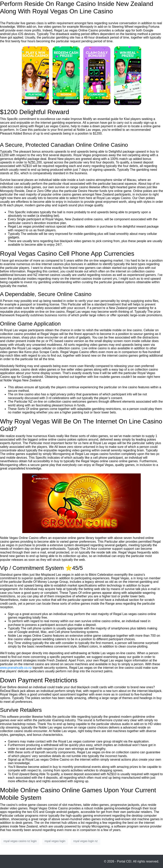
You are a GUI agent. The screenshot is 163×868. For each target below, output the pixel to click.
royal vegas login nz (86, 841)
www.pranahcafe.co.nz (16, 668)
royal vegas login (55, 841)
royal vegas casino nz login (20, 841)
